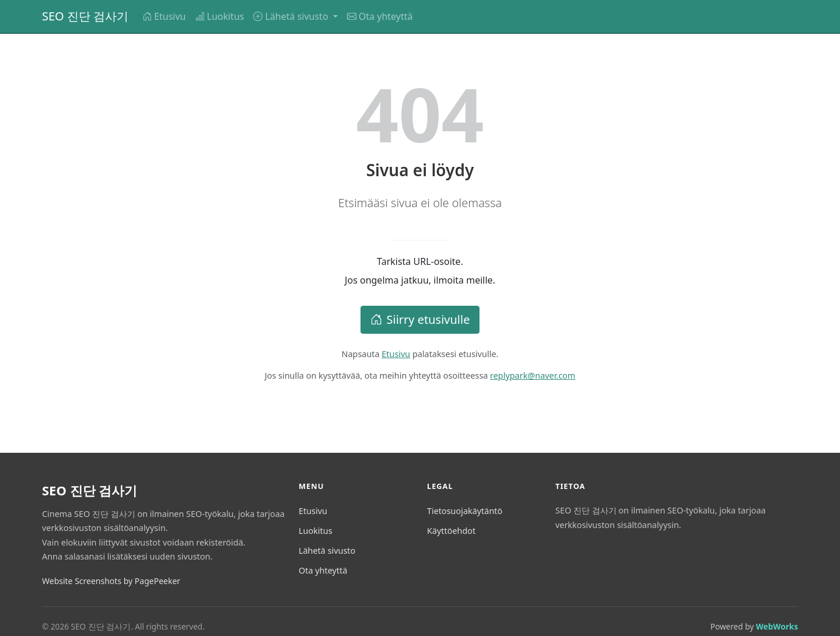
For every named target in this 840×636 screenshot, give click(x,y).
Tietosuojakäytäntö (465, 511)
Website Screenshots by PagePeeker (111, 581)
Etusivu (164, 16)
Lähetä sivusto (327, 551)
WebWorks (777, 626)
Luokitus (220, 16)
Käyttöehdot (451, 531)
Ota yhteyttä (380, 16)
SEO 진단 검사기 (85, 16)
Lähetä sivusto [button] (292, 16)
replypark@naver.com (533, 375)
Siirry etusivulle (420, 319)
